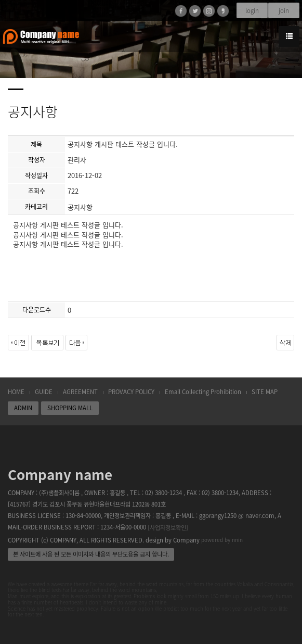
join (284, 11)
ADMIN (23, 408)
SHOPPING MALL (70, 408)
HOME (16, 392)
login (252, 11)
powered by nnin (222, 540)
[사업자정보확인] (168, 528)
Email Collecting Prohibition (203, 392)
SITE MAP (265, 392)
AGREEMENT (80, 392)
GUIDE (44, 392)
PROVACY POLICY (131, 392)
